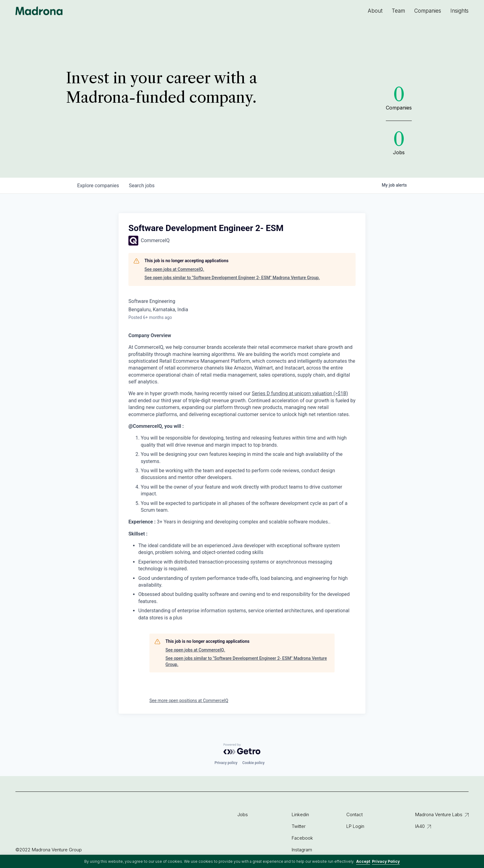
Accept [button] (363, 861)
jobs (142, 186)
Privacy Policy (386, 861)
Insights (459, 11)
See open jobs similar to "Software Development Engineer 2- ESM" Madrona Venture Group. (232, 278)
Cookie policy (253, 763)
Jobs (243, 814)
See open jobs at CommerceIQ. (174, 269)
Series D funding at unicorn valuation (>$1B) (300, 393)
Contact (355, 814)
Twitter (299, 826)
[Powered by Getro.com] (242, 749)
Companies (428, 11)
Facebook (302, 838)
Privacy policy (226, 763)
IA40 (420, 826)
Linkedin (300, 814)
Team (398, 11)
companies (98, 186)
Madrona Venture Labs (439, 814)
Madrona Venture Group (39, 11)
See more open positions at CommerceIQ (189, 701)
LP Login (355, 826)
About (375, 11)
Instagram (302, 850)
